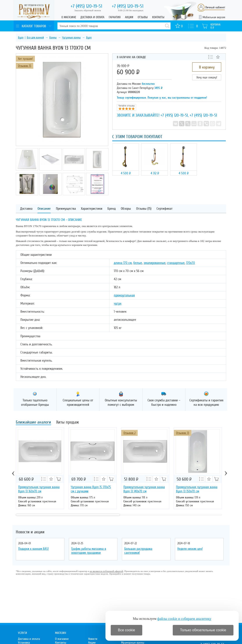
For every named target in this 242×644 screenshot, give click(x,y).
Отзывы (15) (144, 209)
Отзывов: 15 (25, 66)
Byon (21, 38)
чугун (118, 303)
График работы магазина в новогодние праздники (89, 551)
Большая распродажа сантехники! (138, 551)
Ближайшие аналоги (33, 423)
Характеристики (92, 209)
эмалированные (155, 263)
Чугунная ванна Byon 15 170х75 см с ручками (91, 489)
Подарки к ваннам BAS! (33, 549)
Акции (129, 17)
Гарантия (115, 17)
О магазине (69, 17)
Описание (44, 209)
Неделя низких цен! (190, 549)
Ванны (53, 38)
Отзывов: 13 (183, 433)
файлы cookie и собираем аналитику (184, 619)
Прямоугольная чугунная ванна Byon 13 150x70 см (197, 489)
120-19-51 (86, 6)
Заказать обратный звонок (88, 10)
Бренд (112, 209)
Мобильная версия (214, 17)
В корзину (207, 67)
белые (138, 263)
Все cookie (126, 630)
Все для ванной (35, 38)
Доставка (26, 209)
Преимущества (66, 209)
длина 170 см (123, 263)
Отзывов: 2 (129, 433)
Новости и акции (30, 532)
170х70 (190, 263)
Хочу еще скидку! (207, 77)
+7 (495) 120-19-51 (174, 115)
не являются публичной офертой (106, 571)
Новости (93, 639)
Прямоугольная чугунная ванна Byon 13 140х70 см (144, 489)
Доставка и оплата (92, 17)
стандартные (176, 263)
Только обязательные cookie (203, 630)
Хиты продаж (68, 423)
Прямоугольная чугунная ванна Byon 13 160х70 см (39, 489)
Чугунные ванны (71, 38)
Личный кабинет (215, 7)
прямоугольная (124, 295)
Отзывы (143, 17)
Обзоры (126, 209)
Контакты (158, 17)
